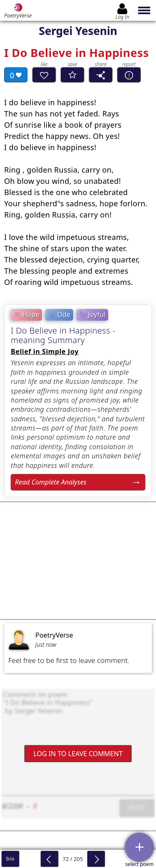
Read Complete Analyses (51, 482)
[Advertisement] (78, 561)
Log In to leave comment (78, 753)
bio (10, 859)
